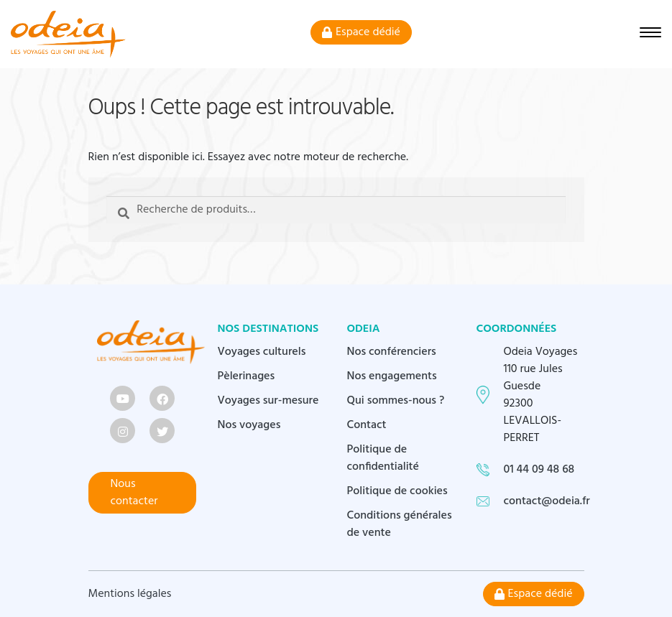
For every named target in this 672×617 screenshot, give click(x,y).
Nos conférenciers (392, 352)
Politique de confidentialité (383, 458)
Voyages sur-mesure (268, 401)
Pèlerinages (247, 376)
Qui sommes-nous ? (396, 401)
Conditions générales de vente (400, 524)
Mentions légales (130, 594)
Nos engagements (392, 376)
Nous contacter (134, 493)
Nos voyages (249, 425)
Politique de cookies (397, 491)
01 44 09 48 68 (539, 470)
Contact (367, 425)
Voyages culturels (262, 352)
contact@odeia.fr (547, 501)
